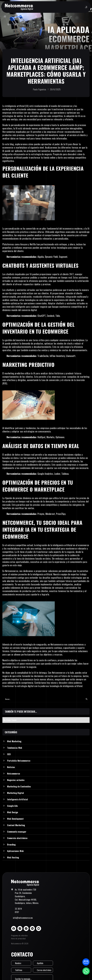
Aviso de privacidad (18, 938)
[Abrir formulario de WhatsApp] (86, 971)
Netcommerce (12, 571)
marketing (9, 373)
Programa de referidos (19, 935)
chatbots (10, 290)
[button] (86, 7)
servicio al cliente (78, 135)
